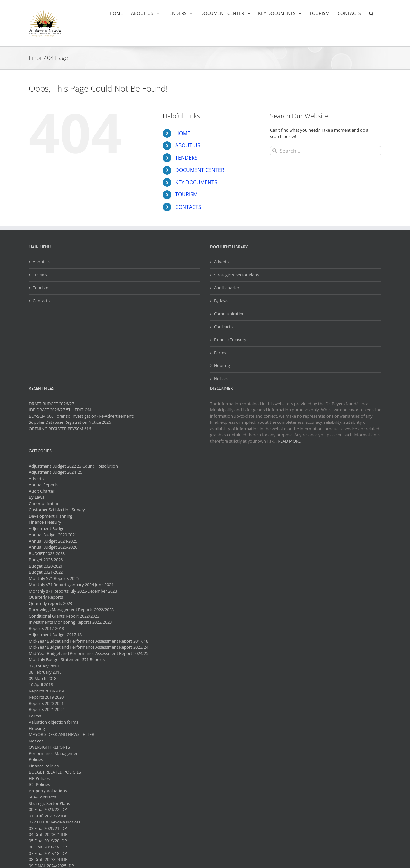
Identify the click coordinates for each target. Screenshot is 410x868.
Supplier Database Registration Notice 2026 (70, 422)
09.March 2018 (43, 678)
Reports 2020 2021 (46, 703)
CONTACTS (188, 207)
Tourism (41, 288)
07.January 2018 (44, 666)
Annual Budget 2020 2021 (53, 535)
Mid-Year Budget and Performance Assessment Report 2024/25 (89, 653)
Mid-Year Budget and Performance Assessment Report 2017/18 (89, 641)
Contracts (223, 327)
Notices (221, 379)
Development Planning (51, 516)
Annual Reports (44, 485)
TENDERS (186, 158)
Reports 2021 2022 (46, 709)
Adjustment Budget (47, 528)
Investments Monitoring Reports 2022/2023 (70, 622)
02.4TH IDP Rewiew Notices (55, 822)
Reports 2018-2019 (46, 691)
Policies (36, 759)
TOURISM (186, 194)
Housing (222, 365)
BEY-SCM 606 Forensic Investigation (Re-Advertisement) (82, 416)
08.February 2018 (45, 672)
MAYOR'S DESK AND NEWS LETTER (61, 734)
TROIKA (40, 275)
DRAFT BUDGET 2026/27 (51, 404)
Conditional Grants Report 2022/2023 (64, 616)
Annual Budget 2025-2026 (53, 547)
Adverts (221, 262)
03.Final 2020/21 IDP (48, 828)
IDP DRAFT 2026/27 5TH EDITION (60, 410)
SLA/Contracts (42, 797)
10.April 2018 (41, 684)
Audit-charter (227, 288)
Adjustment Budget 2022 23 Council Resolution (73, 466)
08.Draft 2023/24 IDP (48, 859)
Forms (220, 353)
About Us (41, 262)
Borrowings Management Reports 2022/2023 (71, 610)
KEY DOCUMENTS (196, 182)
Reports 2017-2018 (46, 628)
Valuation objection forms (53, 722)
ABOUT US (188, 145)
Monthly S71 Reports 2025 (54, 578)
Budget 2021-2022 (46, 572)
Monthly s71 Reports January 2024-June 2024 (71, 585)
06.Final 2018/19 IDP (48, 847)
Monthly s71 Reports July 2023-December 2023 (73, 591)
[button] (371, 13)
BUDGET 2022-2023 (47, 553)
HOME (183, 133)
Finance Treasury (230, 340)
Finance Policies (44, 766)
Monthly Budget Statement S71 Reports (67, 659)
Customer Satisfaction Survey (57, 510)
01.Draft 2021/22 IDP (48, 816)
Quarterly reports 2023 (50, 603)
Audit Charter (42, 491)
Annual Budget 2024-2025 (53, 541)
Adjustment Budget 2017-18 (55, 635)
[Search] (275, 151)
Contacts (41, 301)
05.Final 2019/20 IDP (48, 841)
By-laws (221, 301)
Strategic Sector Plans (49, 803)
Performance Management (54, 753)
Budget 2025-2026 (46, 560)
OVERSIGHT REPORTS (49, 747)
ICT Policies (39, 784)
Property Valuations (48, 791)
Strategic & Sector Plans (236, 275)
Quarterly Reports (46, 597)
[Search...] (326, 151)
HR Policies (39, 778)
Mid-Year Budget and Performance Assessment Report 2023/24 (89, 647)
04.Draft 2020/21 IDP (48, 834)
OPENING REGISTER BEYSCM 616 (60, 429)
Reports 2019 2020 (46, 697)
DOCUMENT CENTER (200, 170)
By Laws (37, 497)
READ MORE (289, 441)
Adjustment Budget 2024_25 (56, 472)
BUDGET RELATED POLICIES (55, 772)
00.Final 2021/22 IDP (48, 809)
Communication (229, 314)
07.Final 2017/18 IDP (48, 853)
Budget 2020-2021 (46, 566)
